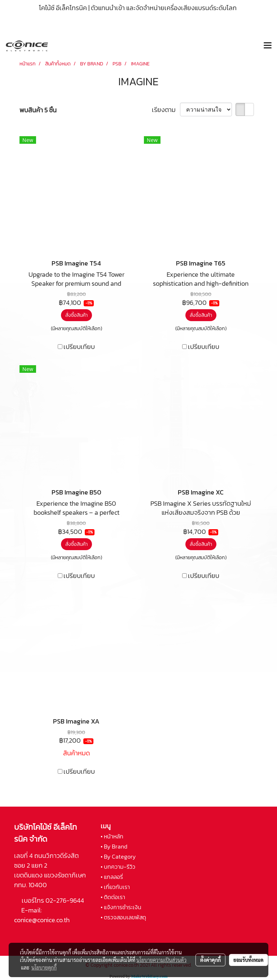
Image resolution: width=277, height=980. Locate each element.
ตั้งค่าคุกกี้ (210, 960)
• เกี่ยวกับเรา (115, 887)
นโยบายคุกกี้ (44, 967)
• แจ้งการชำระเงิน (121, 907)
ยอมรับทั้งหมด (249, 960)
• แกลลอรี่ (112, 877)
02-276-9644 (65, 900)
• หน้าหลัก (112, 836)
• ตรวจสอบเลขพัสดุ (123, 917)
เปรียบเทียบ (79, 347)
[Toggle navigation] (268, 46)
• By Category (118, 856)
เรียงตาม (166, 110)
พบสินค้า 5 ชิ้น (38, 110)
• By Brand (114, 846)
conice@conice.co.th (43, 920)
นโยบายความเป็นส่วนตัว (161, 960)
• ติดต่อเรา (113, 897)
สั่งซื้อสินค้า (76, 315)
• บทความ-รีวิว (118, 867)
